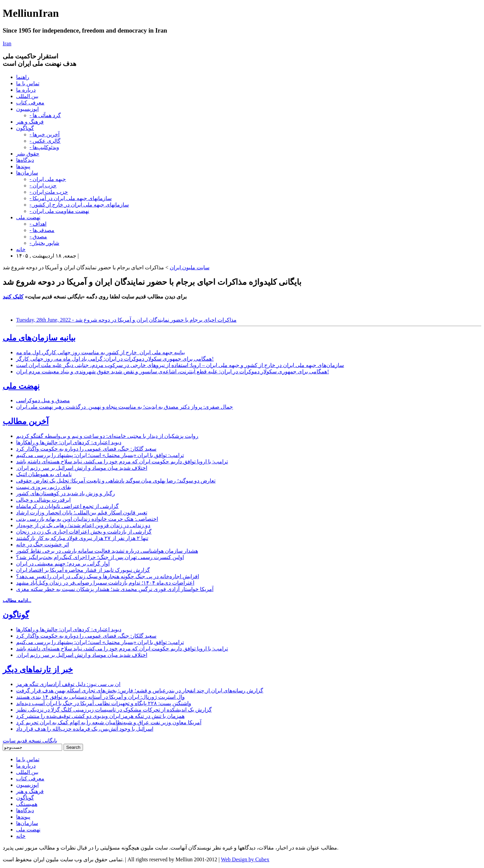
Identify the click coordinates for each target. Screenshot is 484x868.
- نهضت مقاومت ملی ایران (59, 211)
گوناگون (25, 128)
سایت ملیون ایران (190, 267)
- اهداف (38, 224)
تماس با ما (28, 83)
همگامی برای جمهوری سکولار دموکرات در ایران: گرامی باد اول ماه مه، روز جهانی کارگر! (115, 359)
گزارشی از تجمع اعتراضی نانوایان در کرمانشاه (67, 506)
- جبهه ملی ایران (48, 179)
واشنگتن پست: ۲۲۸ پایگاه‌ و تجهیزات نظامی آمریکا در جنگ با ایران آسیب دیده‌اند (104, 703)
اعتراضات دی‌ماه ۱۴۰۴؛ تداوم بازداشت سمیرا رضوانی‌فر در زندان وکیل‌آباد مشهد (105, 583)
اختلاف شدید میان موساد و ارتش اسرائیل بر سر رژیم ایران (82, 468)
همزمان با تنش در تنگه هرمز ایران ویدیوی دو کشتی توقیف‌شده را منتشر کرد (100, 716)
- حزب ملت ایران (49, 192)
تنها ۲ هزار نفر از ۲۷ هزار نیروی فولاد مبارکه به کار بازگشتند (82, 538)
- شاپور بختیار (44, 243)
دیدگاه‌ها (25, 160)
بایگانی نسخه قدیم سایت (30, 741)
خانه (21, 249)
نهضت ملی (28, 217)
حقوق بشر (28, 154)
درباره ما (26, 90)
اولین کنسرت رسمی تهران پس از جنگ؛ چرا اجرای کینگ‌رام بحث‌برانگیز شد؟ (100, 557)
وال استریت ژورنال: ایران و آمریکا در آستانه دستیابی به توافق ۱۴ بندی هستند (100, 697)
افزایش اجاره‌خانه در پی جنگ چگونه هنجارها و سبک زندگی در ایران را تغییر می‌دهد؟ (108, 576)
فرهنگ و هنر (30, 122)
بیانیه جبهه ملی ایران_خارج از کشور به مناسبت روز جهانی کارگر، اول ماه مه (100, 352)
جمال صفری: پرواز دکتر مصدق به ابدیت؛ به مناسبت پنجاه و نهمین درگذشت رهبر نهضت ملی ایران (125, 407)
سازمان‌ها (27, 173)
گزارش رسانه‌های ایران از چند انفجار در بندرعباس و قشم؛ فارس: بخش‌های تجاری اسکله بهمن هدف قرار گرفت (140, 691)
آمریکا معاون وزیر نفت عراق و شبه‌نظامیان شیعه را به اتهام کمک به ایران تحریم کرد (109, 722)
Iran (7, 43)
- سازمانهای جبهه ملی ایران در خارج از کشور (79, 205)
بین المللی (27, 96)
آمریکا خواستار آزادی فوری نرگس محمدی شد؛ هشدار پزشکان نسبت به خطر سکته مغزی (115, 589)
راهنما (23, 77)
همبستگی (27, 804)
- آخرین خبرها (45, 134)
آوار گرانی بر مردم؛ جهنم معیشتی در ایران (63, 564)
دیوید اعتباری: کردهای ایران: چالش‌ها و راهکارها (69, 442)
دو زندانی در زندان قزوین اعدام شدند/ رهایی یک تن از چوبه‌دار (83, 525)
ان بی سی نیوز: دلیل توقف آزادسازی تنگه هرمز (68, 684)
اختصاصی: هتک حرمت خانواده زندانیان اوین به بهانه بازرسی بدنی (87, 519)
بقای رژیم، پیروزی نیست (44, 487)
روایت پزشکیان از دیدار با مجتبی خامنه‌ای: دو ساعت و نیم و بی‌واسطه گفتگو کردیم (107, 436)
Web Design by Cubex (245, 859)
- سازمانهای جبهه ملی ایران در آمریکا (71, 198)
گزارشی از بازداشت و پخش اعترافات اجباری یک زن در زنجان (84, 532)
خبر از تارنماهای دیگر (38, 670)
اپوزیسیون (27, 109)
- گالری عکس (45, 141)
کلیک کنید (13, 297)
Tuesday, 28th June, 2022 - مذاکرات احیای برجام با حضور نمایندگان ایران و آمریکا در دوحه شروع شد (126, 320)
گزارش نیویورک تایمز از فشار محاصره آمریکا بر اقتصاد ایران (83, 570)
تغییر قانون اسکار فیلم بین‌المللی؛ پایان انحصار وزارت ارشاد (82, 513)
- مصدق (38, 237)
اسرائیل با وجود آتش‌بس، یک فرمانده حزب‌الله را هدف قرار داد (85, 729)
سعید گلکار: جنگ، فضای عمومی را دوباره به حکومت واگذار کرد (86, 449)
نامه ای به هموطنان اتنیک (44, 474)
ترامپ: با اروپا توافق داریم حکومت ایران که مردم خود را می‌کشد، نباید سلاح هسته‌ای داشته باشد (122, 462)
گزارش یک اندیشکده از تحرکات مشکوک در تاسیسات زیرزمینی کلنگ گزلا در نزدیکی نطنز (114, 710)
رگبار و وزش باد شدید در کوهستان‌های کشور (66, 493)
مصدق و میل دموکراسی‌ (43, 400)
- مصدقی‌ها (42, 230)
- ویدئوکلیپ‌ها (44, 147)
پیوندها (23, 166)
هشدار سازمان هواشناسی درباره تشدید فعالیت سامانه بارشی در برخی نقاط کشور (107, 551)
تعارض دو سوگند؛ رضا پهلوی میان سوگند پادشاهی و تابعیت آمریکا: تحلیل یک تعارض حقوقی (116, 481)
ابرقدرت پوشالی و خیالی (43, 500)
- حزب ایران (43, 186)
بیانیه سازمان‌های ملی (39, 338)
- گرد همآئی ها (45, 115)
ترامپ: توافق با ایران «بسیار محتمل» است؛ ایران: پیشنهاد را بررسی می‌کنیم (100, 455)
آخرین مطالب (26, 421)
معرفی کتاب (30, 103)
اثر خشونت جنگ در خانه (43, 544)
